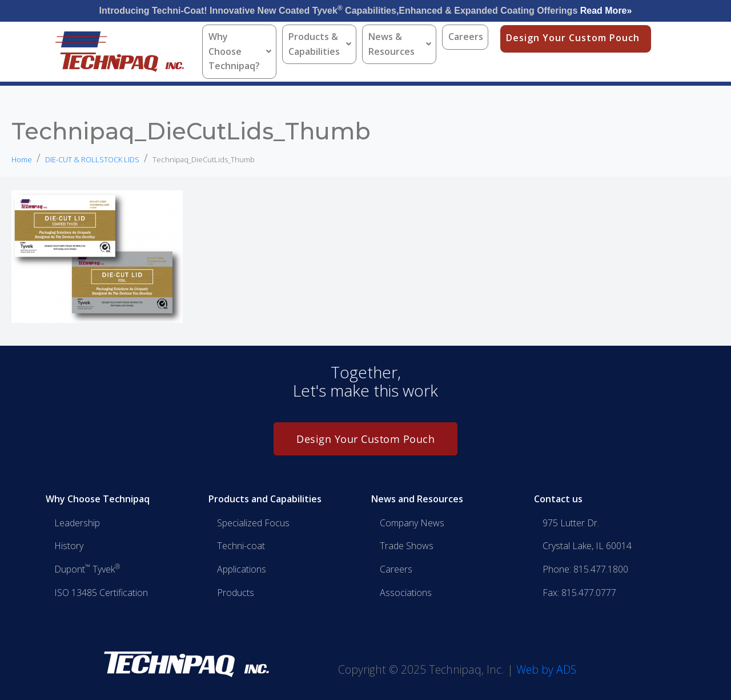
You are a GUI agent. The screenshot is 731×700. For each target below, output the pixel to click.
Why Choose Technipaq (98, 499)
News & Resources (400, 44)
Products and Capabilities (265, 499)
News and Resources (417, 499)
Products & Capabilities (320, 44)
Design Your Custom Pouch (573, 38)
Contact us (558, 499)
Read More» (606, 11)
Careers (466, 37)
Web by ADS (546, 669)
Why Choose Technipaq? (240, 51)
